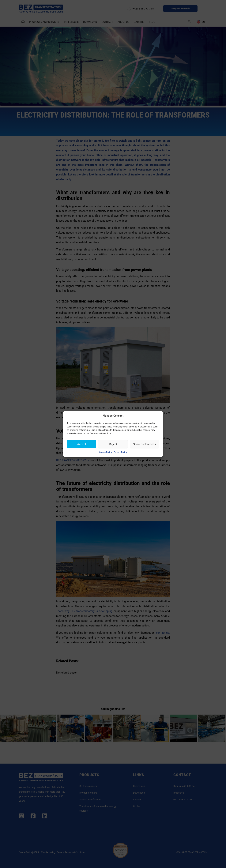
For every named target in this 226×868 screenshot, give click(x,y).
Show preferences (144, 444)
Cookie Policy (105, 452)
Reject (113, 444)
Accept (82, 444)
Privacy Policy (120, 452)
